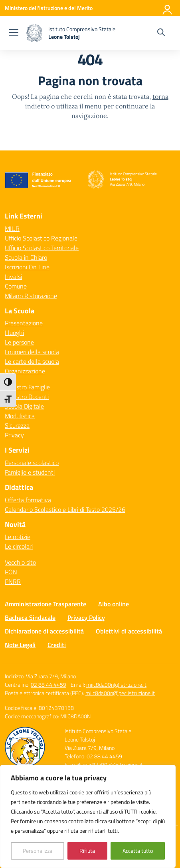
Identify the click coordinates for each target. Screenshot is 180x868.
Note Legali (20, 645)
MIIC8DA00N (75, 716)
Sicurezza (17, 425)
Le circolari (19, 546)
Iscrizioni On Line (27, 267)
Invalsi (13, 277)
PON (11, 572)
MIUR (12, 229)
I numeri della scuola (32, 352)
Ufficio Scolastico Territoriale (42, 248)
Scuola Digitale (24, 406)
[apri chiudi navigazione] (14, 33)
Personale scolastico (32, 463)
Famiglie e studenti (30, 472)
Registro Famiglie (27, 387)
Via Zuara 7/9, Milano (51, 676)
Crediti (57, 645)
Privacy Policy (86, 617)
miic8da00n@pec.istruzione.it (120, 693)
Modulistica (20, 416)
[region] (88, 816)
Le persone (19, 342)
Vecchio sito (20, 562)
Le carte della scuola (32, 361)
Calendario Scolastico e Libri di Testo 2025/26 (65, 509)
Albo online (114, 604)
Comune (16, 286)
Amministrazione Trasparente (45, 604)
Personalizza (38, 851)
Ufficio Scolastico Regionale (41, 238)
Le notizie (18, 537)
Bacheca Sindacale (30, 617)
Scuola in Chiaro (26, 257)
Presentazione (24, 323)
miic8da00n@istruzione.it (116, 685)
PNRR (13, 581)
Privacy (14, 435)
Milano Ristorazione (31, 296)
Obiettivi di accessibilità (129, 631)
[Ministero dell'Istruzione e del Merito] (49, 8)
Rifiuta (87, 851)
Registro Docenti (27, 397)
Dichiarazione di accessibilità (44, 631)
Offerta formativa (28, 500)
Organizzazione (25, 371)
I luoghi (14, 333)
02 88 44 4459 (48, 685)
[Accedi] (168, 8)
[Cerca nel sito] (161, 33)
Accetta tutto (138, 851)
